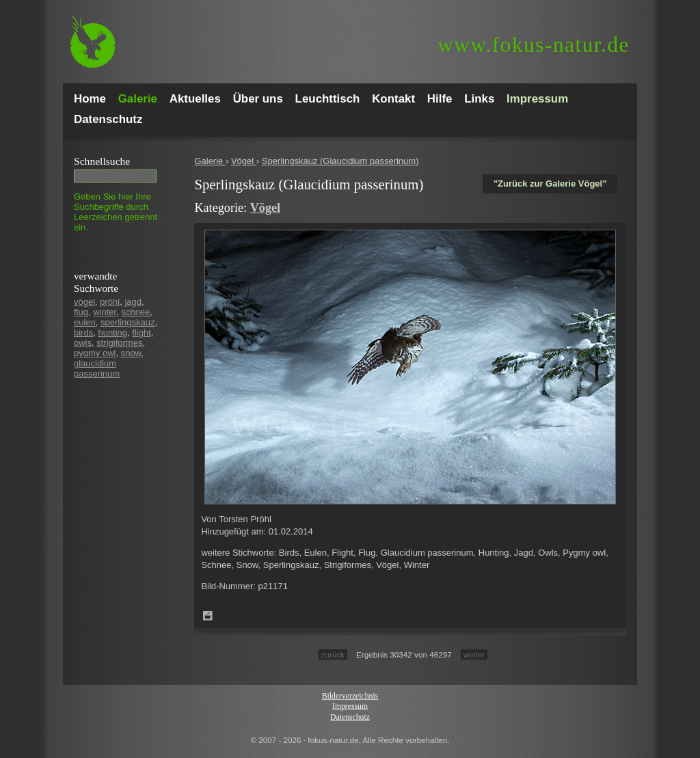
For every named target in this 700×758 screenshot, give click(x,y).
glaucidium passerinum (97, 368)
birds (83, 333)
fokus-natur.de (534, 45)
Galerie (210, 161)
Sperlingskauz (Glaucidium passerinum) (340, 161)
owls (83, 343)
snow (131, 353)
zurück (333, 654)
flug (81, 312)
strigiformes (119, 343)
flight (141, 333)
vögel (84, 302)
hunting (112, 333)
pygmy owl (95, 353)
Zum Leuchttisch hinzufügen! (208, 616)
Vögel (244, 161)
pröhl (110, 302)
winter (105, 312)
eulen (85, 322)
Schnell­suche (102, 161)
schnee (135, 312)
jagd (133, 302)
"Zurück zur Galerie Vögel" (550, 184)
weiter (474, 654)
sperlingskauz (128, 322)
